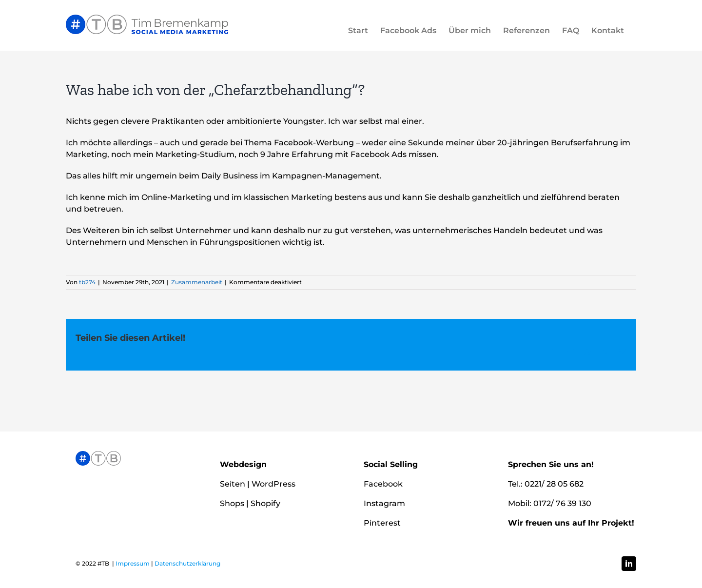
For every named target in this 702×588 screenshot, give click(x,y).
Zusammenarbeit (197, 282)
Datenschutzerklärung (187, 563)
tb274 (87, 282)
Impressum (133, 563)
